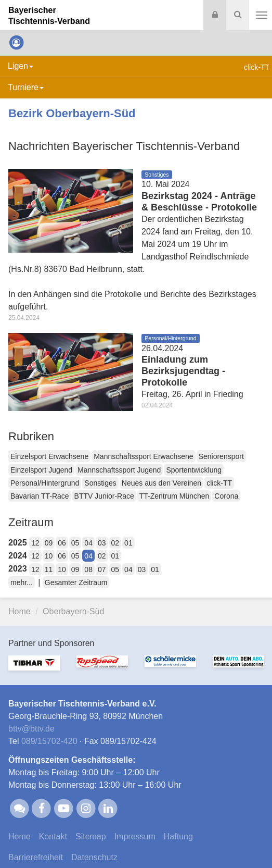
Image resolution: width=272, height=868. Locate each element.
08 (88, 569)
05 (75, 543)
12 (35, 543)
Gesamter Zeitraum (76, 582)
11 (49, 569)
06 (62, 543)
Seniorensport (221, 456)
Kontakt (53, 836)
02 (115, 543)
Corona (226, 496)
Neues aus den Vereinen (161, 483)
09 (49, 543)
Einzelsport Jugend (41, 470)
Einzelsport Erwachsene (49, 456)
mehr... (22, 582)
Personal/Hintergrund (45, 483)
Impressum (135, 836)
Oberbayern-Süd (73, 611)
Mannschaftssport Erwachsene (143, 456)
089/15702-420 (49, 741)
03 (102, 543)
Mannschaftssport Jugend (119, 470)
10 (49, 556)
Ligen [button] (21, 66)
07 (102, 569)
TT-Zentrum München (174, 496)
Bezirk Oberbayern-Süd (72, 113)
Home (20, 611)
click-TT (219, 483)
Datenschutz (94, 857)
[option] (34, 669)
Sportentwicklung (194, 470)
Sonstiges (100, 483)
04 (88, 543)
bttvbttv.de (31, 729)
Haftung (178, 836)
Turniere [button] (26, 87)
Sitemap (91, 836)
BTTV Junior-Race (104, 496)
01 (128, 543)
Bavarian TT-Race (40, 496)
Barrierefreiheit (36, 857)
